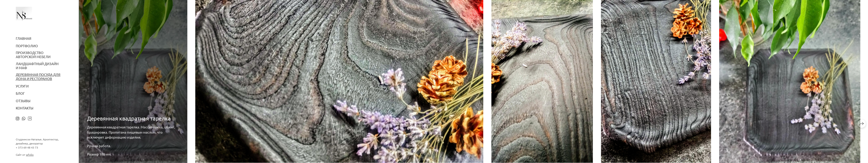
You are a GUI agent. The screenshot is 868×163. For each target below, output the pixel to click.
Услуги (22, 86)
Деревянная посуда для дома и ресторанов (38, 77)
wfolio (30, 155)
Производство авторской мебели (33, 55)
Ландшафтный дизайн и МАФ (37, 66)
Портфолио (27, 46)
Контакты (25, 108)
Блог (20, 93)
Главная (24, 38)
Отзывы (23, 101)
